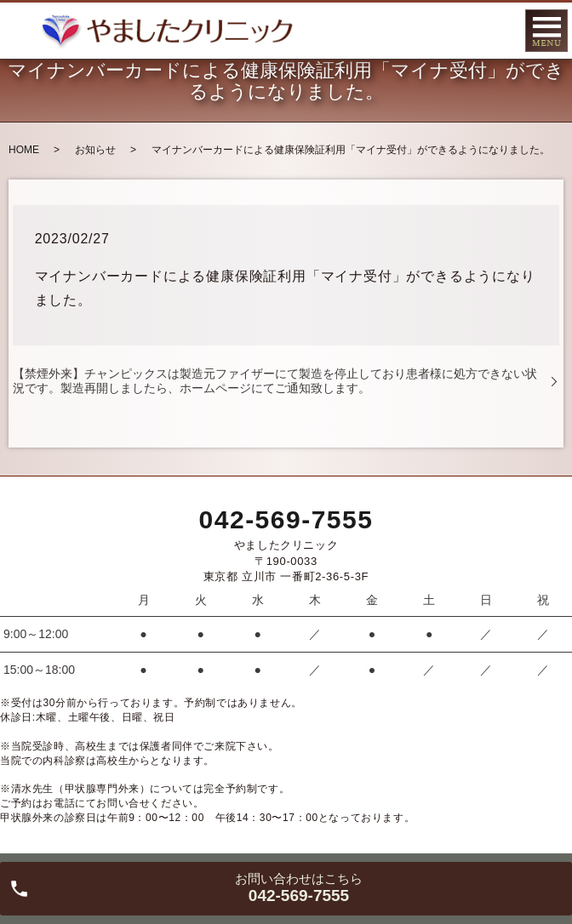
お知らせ (95, 150)
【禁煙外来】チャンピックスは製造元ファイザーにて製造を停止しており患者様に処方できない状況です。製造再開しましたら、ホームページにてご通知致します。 (275, 380)
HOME (24, 150)
